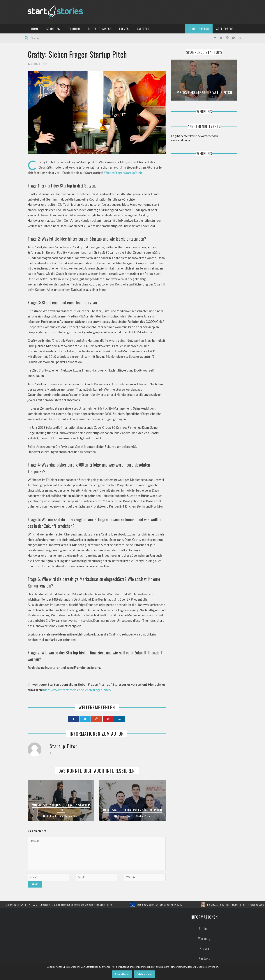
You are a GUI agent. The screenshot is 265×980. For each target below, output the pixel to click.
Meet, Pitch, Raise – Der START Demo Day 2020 (163, 905)
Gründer (74, 29)
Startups (53, 29)
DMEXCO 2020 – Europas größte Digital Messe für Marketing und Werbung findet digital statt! (70, 905)
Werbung (204, 938)
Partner (204, 929)
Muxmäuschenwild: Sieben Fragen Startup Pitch (61, 807)
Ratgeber (143, 29)
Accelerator (225, 29)
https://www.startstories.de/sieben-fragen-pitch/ (77, 690)
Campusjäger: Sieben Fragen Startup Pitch (132, 810)
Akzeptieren (122, 974)
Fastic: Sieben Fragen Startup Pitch (204, 92)
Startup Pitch (199, 29)
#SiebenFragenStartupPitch (123, 173)
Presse (204, 948)
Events (124, 29)
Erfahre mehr (144, 974)
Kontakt (204, 958)
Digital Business (100, 29)
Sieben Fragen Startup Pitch (62, 816)
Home (35, 29)
